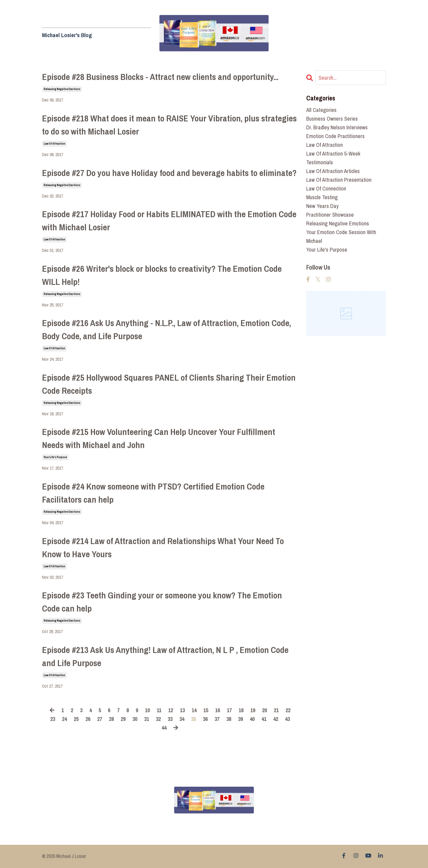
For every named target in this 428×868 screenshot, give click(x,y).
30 (135, 719)
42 (276, 719)
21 (276, 710)
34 (182, 719)
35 (194, 719)
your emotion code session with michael (341, 236)
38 (229, 719)
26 (88, 719)
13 (182, 710)
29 (123, 719)
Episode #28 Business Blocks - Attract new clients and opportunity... (160, 77)
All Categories (321, 110)
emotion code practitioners (335, 136)
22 (288, 710)
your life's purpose (55, 457)
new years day (322, 206)
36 (205, 719)
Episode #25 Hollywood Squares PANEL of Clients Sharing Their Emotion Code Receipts (169, 384)
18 (241, 710)
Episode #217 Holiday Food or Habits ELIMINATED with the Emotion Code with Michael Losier (169, 221)
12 (171, 710)
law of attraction (54, 144)
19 (253, 710)
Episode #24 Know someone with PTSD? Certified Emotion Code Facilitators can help (153, 493)
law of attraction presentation (339, 180)
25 (76, 719)
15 (206, 710)
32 (158, 719)
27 (100, 719)
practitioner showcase (330, 215)
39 (240, 719)
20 (264, 710)
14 (194, 710)
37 (217, 719)
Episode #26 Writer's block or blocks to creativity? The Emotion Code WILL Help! (162, 275)
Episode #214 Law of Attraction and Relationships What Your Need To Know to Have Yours (163, 548)
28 (111, 719)
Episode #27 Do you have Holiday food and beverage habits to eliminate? (169, 173)
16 (218, 710)
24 (64, 719)
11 (159, 710)
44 (164, 728)
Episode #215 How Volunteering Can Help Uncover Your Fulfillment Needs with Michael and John (159, 438)
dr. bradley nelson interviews (337, 127)
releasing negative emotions (62, 89)
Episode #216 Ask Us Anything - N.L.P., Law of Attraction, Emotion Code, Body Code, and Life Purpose (167, 329)
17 (229, 710)
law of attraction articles (333, 171)
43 (287, 719)
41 (264, 719)
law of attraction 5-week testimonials (333, 158)
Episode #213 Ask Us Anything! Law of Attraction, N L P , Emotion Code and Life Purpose (165, 656)
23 (53, 719)
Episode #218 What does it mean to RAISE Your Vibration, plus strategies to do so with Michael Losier (169, 125)
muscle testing (322, 197)
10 (147, 710)
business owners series (332, 119)
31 (147, 719)
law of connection (326, 188)
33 (170, 719)
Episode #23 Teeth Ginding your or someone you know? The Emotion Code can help (162, 602)
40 (252, 719)
